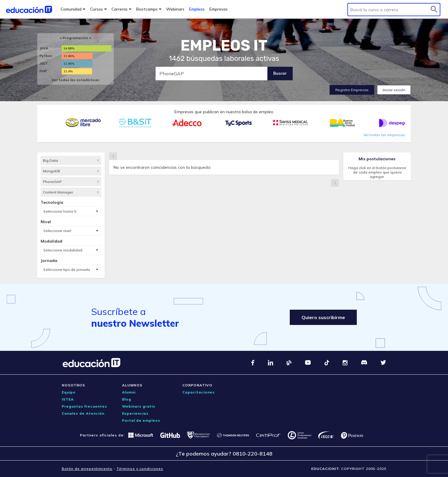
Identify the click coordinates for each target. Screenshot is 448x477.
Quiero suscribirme (323, 317)
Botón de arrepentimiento (87, 469)
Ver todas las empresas (384, 135)
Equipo (69, 392)
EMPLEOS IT (224, 46)
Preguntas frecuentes (84, 406)
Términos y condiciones (140, 469)
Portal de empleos (141, 420)
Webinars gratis (139, 406)
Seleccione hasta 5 (60, 211)
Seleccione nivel (57, 231)
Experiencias (135, 413)
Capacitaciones (199, 392)
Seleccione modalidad (63, 250)
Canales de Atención (83, 413)
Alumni (129, 392)
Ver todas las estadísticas (75, 80)
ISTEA (68, 399)
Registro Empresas (352, 90)
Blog (127, 399)
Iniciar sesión (394, 90)
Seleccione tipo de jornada (67, 270)
